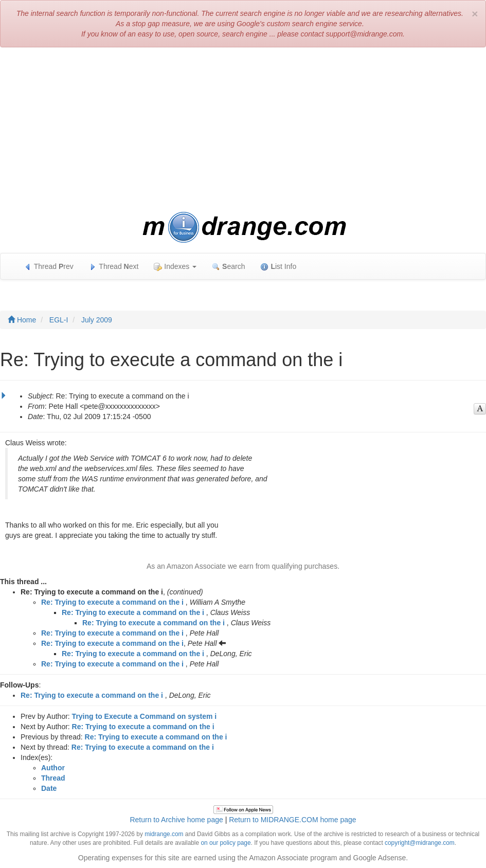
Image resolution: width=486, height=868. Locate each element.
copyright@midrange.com (420, 843)
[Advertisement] (243, 130)
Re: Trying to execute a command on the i (112, 602)
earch (228, 267)
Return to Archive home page (176, 820)
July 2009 (97, 320)
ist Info (278, 267)
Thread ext (114, 267)
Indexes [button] (175, 267)
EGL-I (59, 320)
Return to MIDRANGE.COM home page (292, 820)
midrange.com (164, 834)
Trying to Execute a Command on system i (145, 716)
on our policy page (226, 843)
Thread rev (49, 267)
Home (22, 320)
